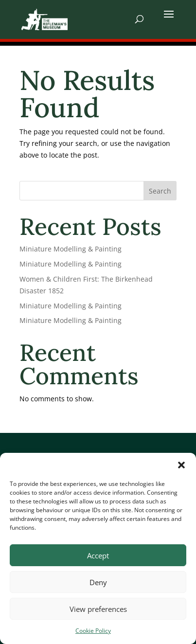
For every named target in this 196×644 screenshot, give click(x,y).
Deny (98, 582)
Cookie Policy (93, 631)
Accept (98, 555)
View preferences (98, 609)
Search (160, 191)
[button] (181, 465)
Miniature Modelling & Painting (71, 249)
